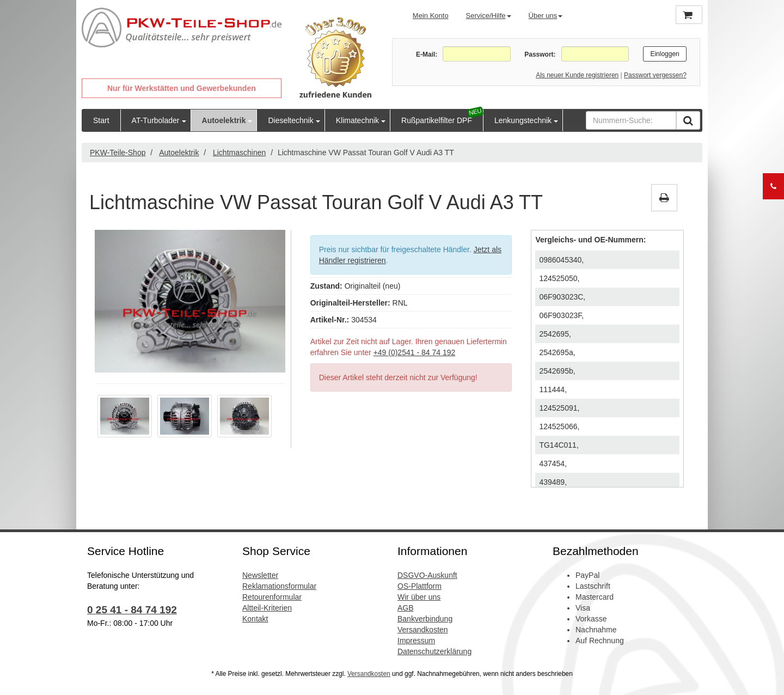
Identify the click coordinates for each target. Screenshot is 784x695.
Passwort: (540, 54)
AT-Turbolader (156, 120)
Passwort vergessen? (655, 75)
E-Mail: (427, 54)
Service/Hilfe (489, 16)
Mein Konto (431, 16)
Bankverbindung (425, 619)
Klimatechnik (357, 120)
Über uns (546, 16)
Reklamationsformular (279, 586)
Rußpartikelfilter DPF (437, 120)
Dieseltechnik (290, 120)
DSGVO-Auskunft (427, 575)
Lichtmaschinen (239, 153)
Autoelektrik (224, 120)
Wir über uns (419, 597)
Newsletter (260, 575)
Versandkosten (423, 630)
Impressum (416, 641)
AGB (406, 608)
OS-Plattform (419, 586)
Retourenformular (272, 597)
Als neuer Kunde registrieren (577, 75)
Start (101, 120)
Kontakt (255, 619)
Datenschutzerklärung (434, 651)
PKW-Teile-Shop (118, 153)
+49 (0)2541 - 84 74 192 (415, 352)
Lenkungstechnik (523, 120)
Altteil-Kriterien (267, 608)
